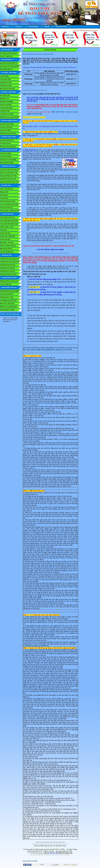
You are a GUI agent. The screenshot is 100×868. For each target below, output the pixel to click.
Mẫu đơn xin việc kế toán (7, 304)
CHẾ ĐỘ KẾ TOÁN (7, 255)
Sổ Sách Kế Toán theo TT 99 (8, 179)
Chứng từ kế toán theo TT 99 (8, 176)
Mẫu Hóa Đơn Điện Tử (6, 69)
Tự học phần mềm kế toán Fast (9, 224)
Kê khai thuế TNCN (5, 130)
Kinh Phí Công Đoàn (6, 105)
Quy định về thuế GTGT (7, 140)
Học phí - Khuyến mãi (6, 56)
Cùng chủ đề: (27, 861)
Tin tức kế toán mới (6, 284)
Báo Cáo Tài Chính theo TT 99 (9, 173)
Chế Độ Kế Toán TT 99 (8, 166)
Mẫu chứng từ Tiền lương (7, 89)
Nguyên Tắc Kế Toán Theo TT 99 (9, 182)
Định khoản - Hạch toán (7, 242)
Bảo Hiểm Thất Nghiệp (7, 102)
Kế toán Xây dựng (5, 239)
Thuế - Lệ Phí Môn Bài (6, 189)
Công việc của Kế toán (7, 294)
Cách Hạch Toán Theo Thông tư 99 (10, 170)
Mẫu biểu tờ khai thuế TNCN (8, 133)
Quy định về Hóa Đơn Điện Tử (9, 63)
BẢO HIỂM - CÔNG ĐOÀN (9, 92)
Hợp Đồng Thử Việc (6, 82)
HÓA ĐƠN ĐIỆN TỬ (7, 60)
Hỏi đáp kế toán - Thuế (7, 297)
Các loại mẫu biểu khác (7, 252)
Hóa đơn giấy (4, 195)
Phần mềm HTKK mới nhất (8, 201)
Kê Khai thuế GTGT (6, 143)
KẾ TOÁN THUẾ (6, 185)
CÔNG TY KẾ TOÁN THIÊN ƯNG (10, 314)
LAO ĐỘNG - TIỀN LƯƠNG (9, 73)
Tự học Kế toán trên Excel (7, 218)
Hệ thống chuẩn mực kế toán (8, 274)
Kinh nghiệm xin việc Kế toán (8, 300)
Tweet (42, 864)
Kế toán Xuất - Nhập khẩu (7, 236)
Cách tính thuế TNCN (6, 127)
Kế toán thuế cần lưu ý (7, 208)
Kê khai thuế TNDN (5, 153)
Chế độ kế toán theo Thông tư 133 (10, 259)
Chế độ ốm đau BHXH (6, 108)
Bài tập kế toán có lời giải (7, 310)
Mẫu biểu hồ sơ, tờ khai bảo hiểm (10, 117)
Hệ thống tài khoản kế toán (8, 265)
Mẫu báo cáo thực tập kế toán (9, 307)
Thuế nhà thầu (4, 198)
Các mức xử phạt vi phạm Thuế (9, 204)
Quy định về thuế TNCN (7, 124)
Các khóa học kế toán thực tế (8, 53)
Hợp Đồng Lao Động (6, 85)
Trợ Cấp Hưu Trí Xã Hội (7, 114)
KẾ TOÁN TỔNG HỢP (8, 214)
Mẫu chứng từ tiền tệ (6, 249)
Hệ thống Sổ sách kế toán (7, 268)
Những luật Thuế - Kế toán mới (9, 281)
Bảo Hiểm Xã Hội (5, 95)
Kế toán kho (4, 230)
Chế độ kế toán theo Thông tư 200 (10, 262)
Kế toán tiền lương (5, 79)
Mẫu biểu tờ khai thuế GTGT (8, 147)
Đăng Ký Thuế (4, 192)
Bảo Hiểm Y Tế (4, 99)
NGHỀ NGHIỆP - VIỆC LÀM (9, 288)
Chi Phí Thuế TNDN (6, 156)
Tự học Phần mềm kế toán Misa (9, 221)
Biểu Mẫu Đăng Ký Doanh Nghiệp (10, 291)
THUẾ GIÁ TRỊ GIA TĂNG (9, 137)
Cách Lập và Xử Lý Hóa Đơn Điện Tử (10, 66)
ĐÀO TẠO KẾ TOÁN (7, 50)
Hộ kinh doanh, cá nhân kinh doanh (10, 211)
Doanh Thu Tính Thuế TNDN (8, 160)
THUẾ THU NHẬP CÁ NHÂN (9, 121)
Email (57, 865)
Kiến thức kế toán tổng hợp (8, 246)
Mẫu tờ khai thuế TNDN (7, 163)
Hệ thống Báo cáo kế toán (7, 271)
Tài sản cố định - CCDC (7, 227)
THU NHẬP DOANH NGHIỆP (9, 150)
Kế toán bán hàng (5, 233)
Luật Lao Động (4, 76)
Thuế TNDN (34, 861)
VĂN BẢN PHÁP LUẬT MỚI (9, 278)
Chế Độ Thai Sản (5, 111)
